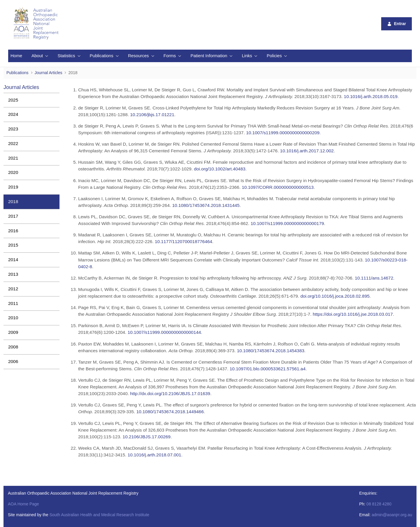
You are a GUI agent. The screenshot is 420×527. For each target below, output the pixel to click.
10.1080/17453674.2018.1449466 (170, 412)
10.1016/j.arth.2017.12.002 (307, 151)
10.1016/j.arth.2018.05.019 (371, 96)
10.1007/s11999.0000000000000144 (164, 332)
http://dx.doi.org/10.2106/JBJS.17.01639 (170, 393)
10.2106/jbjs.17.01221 (152, 115)
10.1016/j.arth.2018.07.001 (154, 455)
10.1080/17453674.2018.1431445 (206, 205)
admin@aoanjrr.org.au (392, 515)
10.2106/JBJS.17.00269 (146, 437)
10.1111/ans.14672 (374, 278)
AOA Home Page (23, 504)
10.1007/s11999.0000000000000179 (287, 223)
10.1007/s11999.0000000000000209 (283, 133)
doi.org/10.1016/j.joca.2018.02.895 (335, 296)
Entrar (397, 24)
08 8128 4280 (379, 504)
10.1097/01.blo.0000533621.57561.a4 (267, 369)
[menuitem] (16, 56)
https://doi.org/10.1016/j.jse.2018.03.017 (353, 314)
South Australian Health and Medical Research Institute (99, 515)
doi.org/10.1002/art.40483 (220, 169)
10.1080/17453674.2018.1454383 (271, 351)
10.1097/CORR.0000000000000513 (278, 187)
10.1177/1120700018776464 (184, 241)
